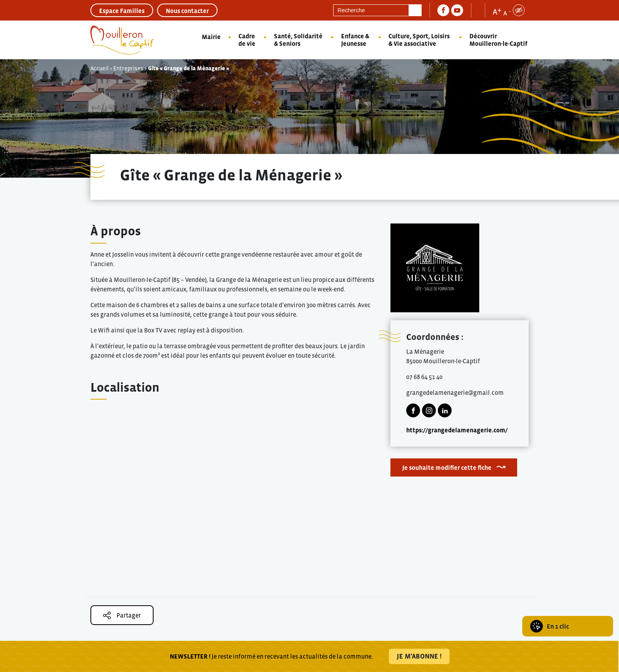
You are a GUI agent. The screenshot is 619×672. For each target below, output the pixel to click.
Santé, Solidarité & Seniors (298, 40)
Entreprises (128, 68)
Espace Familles (122, 11)
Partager (122, 615)
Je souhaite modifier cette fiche (447, 467)
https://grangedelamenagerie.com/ (457, 430)
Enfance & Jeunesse (355, 40)
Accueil (99, 68)
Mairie (211, 37)
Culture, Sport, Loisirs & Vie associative (419, 40)
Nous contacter (187, 11)
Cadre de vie (247, 40)
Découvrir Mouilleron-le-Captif (498, 40)
